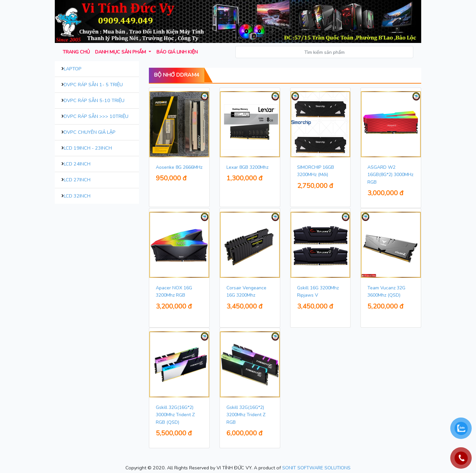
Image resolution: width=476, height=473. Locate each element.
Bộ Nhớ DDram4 (177, 75)
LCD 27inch (77, 180)
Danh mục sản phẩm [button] (121, 52)
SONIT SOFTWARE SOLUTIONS (316, 468)
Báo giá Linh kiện (177, 52)
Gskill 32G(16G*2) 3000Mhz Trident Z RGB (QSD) (175, 415)
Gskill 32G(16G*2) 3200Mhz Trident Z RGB (246, 415)
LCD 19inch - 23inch (88, 148)
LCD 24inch (77, 164)
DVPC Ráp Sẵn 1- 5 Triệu (93, 85)
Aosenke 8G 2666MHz (179, 167)
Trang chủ (76, 52)
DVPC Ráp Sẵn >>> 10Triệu (96, 116)
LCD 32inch (77, 196)
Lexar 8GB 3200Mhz (247, 167)
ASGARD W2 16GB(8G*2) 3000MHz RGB (390, 175)
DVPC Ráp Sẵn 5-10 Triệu (94, 100)
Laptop (73, 69)
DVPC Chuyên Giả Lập (90, 132)
